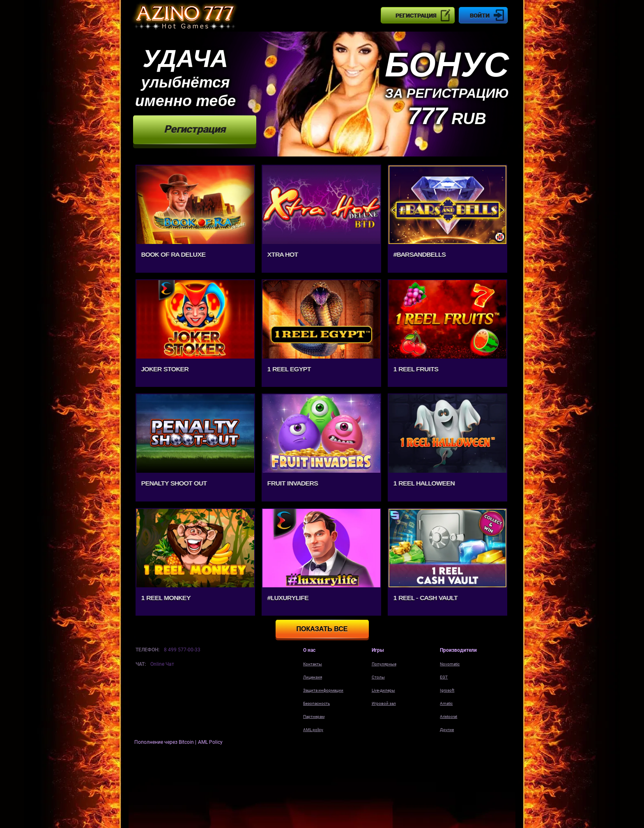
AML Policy (210, 742)
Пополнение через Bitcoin (165, 742)
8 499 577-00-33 (182, 650)
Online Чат (162, 664)
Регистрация (416, 16)
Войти (480, 16)
